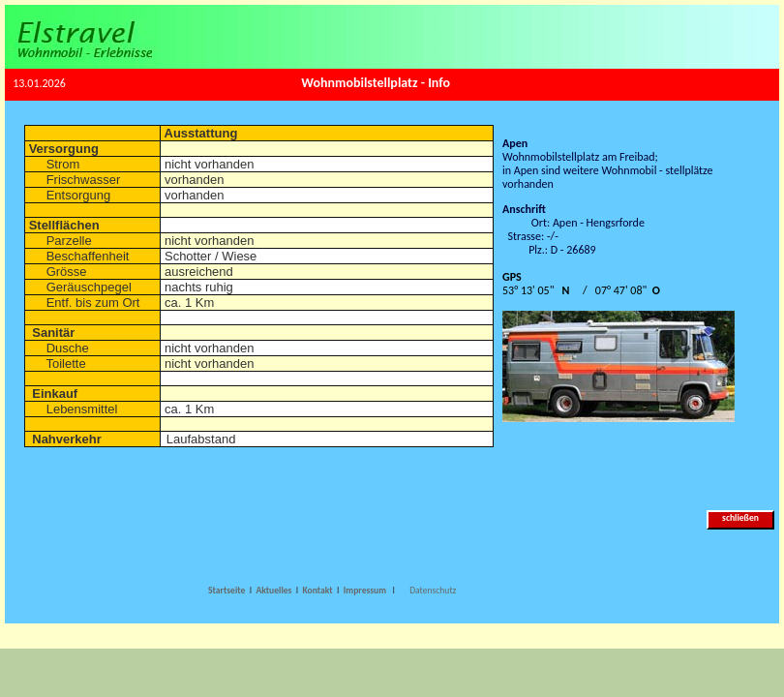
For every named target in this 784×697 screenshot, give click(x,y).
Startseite (226, 591)
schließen (741, 518)
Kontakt (319, 591)
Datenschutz (433, 591)
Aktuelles (273, 591)
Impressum (366, 591)
